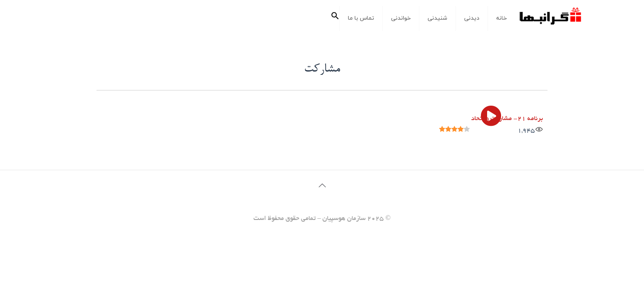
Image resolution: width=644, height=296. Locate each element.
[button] (335, 18)
